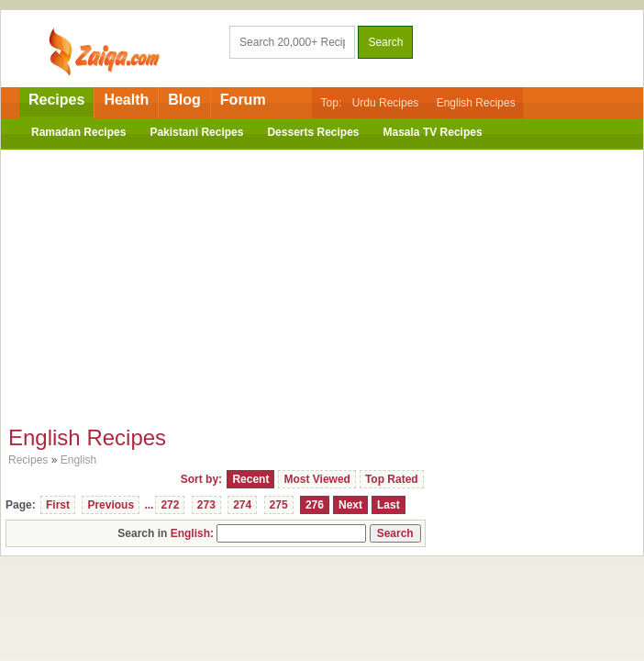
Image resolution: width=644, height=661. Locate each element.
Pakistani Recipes (196, 132)
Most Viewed (316, 479)
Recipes (56, 100)
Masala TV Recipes (433, 132)
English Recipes (476, 103)
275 (279, 505)
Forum (243, 100)
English (78, 460)
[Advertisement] (322, 283)
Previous (111, 505)
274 (242, 505)
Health (126, 100)
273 (206, 505)
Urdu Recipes (386, 103)
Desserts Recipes (313, 132)
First (58, 505)
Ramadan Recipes (78, 132)
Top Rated (392, 479)
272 (170, 505)
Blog (184, 100)
